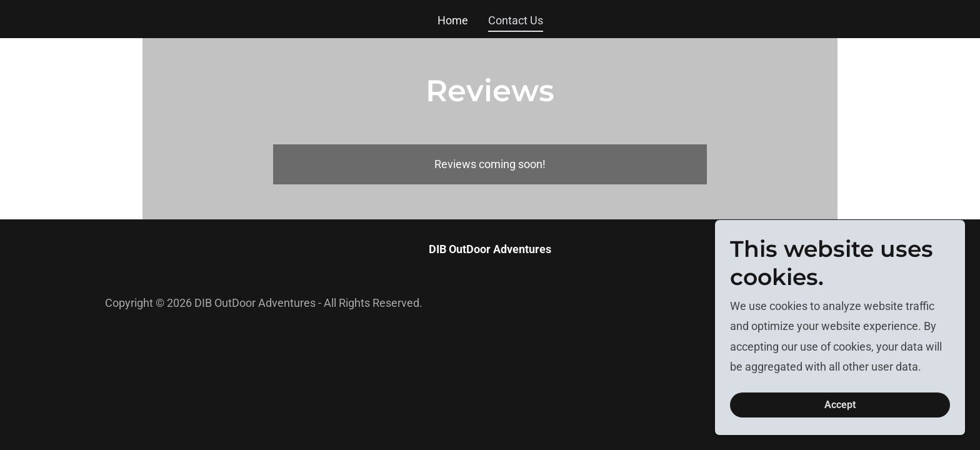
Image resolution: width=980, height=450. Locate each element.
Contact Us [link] (516, 20)
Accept (840, 405)
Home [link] (453, 20)
